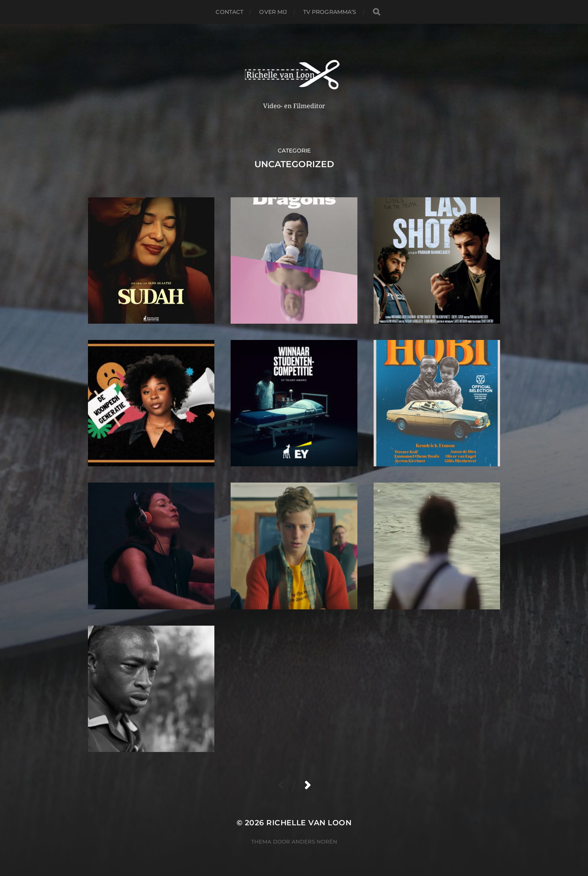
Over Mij (273, 12)
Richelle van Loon (309, 823)
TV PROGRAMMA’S (330, 12)
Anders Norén (314, 842)
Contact (229, 12)
